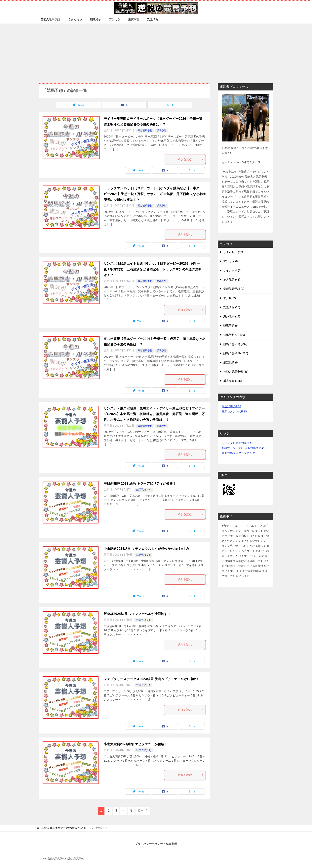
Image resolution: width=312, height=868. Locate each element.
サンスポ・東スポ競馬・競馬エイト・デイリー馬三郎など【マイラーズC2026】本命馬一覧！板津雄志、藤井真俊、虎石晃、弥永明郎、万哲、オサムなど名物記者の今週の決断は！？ (154, 414)
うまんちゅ (75, 19)
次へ (141, 811)
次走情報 (153, 19)
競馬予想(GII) (143, 555)
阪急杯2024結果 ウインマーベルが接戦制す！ (137, 614)
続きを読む (191, 159)
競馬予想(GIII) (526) (236, 353)
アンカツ (115, 19)
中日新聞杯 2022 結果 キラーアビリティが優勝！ (140, 484)
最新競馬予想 (145, 131)
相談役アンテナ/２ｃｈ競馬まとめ (243, 448)
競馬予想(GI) (143, 685)
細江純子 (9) (231, 362)
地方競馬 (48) (232, 280)
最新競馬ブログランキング (238, 453)
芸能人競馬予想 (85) (236, 372)
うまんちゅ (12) (233, 252)
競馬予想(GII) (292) (235, 344)
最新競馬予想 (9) (234, 289)
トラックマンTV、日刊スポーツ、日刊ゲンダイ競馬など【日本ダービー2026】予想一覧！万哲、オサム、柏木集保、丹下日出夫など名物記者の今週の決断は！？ (155, 194)
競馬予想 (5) (231, 326)
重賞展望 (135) (233, 381)
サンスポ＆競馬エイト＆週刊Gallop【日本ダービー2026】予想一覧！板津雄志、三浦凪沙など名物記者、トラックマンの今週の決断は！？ (153, 269)
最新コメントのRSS (234, 411)
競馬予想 (162, 131)
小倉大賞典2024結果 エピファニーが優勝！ (136, 744)
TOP (65, 828)
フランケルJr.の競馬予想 (237, 443)
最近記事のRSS (232, 406)
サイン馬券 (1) (232, 270)
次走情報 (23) (232, 307)
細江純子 (96, 19)
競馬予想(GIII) (144, 490)
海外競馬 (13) (232, 316)
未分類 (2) (230, 298)
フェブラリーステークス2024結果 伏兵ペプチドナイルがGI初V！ (152, 679)
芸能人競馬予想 (50, 19)
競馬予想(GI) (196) (235, 335)
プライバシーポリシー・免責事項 (156, 844)
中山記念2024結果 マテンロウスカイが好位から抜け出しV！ (148, 549)
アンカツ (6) (231, 261)
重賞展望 (134, 19)
